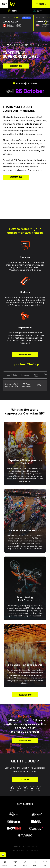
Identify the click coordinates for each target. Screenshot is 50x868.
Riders (25, 863)
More (45, 863)
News (15, 863)
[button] (45, 22)
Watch (38, 11)
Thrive (36, 851)
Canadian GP (10, 22)
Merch (13, 11)
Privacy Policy (19, 847)
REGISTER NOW (16, 66)
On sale (26, 18)
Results (35, 863)
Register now (25, 695)
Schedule (5, 863)
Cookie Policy (32, 847)
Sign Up (25, 780)
